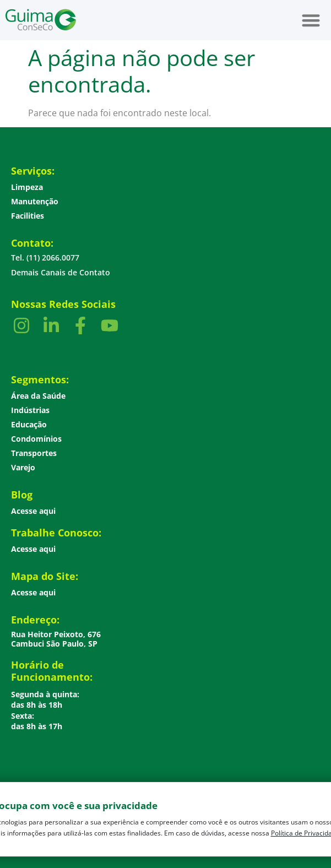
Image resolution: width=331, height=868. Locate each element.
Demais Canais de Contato (61, 272)
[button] (311, 20)
